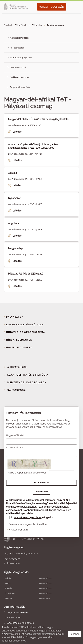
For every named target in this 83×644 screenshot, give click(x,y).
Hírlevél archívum (18, 530)
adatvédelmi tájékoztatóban (40, 634)
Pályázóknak (20, 25)
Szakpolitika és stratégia (28, 375)
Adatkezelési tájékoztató (20, 623)
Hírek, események (19, 340)
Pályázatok (37, 25)
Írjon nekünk (14, 563)
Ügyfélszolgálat (19, 347)
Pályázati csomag (55, 25)
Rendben (75, 634)
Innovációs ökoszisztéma (26, 332)
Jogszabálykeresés (18, 612)
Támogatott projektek (21, 58)
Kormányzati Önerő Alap (25, 325)
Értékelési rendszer (20, 77)
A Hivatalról (17, 367)
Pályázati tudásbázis (20, 87)
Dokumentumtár (18, 67)
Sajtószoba (17, 390)
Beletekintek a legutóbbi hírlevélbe (28, 524)
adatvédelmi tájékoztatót (28, 517)
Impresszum (14, 618)
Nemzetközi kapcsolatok (27, 383)
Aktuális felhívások (19, 38)
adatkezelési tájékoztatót (20, 513)
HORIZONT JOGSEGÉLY (52, 7)
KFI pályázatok (17, 48)
